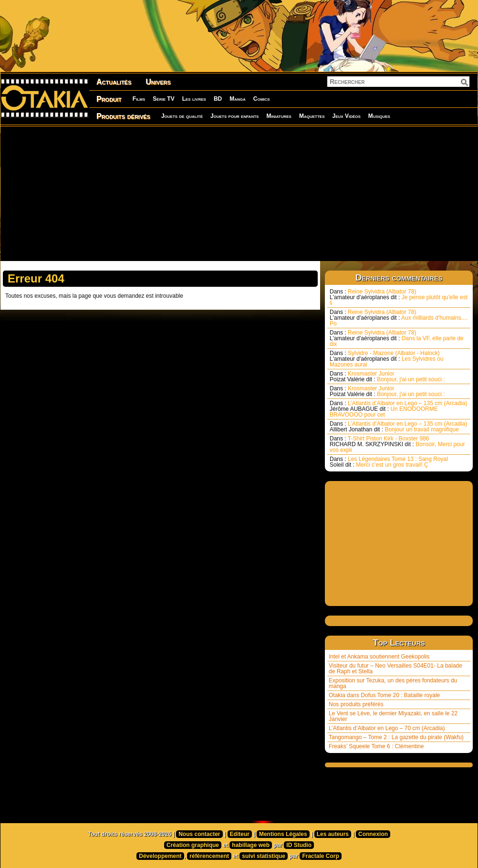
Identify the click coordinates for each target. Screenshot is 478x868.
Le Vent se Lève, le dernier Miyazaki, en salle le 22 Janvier (393, 716)
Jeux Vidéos (346, 116)
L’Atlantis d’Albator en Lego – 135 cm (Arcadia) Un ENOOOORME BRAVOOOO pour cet (398, 409)
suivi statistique (264, 856)
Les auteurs (333, 834)
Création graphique (193, 845)
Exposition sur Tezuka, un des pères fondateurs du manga (393, 683)
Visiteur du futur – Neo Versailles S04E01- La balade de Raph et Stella (395, 669)
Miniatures (279, 116)
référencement (209, 856)
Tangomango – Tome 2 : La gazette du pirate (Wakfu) (396, 737)
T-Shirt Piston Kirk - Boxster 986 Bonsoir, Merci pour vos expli (397, 444)
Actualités (114, 82)
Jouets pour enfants (234, 116)
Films (139, 99)
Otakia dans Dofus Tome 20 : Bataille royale (384, 695)
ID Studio (299, 845)
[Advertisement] (220, 193)
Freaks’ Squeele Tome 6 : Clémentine (376, 746)
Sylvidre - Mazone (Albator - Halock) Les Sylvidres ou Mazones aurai (387, 359)
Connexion (373, 834)
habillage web (251, 845)
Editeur (240, 834)
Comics (262, 99)
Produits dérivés (123, 116)
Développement (160, 856)
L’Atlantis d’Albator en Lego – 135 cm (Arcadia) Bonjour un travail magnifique (398, 427)
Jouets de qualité (182, 116)
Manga (238, 99)
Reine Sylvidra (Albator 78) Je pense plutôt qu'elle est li (399, 297)
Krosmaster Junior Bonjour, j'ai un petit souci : (387, 376)
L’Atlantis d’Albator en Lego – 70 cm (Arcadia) (387, 728)
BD (218, 99)
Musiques (379, 116)
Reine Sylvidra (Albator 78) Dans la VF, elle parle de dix (397, 338)
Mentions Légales (283, 834)
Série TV (163, 99)
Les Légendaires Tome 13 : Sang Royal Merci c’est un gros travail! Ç (389, 462)
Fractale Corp (320, 856)
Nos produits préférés (356, 704)
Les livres (194, 99)
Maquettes (312, 116)
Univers (158, 82)
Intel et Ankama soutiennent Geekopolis (379, 657)
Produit (109, 99)
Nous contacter (199, 834)
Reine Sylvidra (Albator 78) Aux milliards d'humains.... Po (399, 318)
